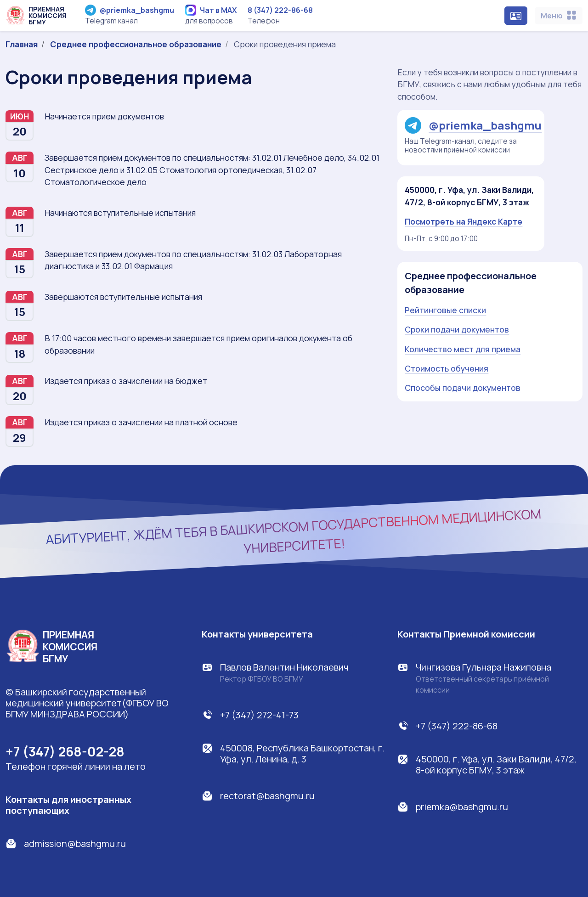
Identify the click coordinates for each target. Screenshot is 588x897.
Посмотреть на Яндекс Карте (464, 221)
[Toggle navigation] (559, 16)
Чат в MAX (211, 10)
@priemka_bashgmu (130, 10)
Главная (22, 44)
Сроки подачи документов (457, 329)
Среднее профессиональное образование (136, 44)
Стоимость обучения (447, 368)
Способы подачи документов (463, 388)
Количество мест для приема (463, 349)
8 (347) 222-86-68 (280, 10)
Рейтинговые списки (445, 310)
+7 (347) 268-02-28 (65, 751)
